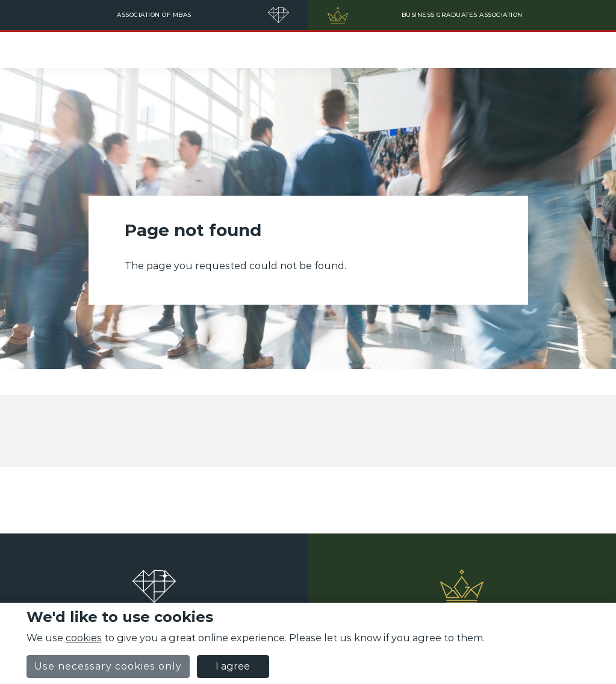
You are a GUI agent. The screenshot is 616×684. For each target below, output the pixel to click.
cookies (84, 638)
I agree (233, 666)
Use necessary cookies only (108, 666)
